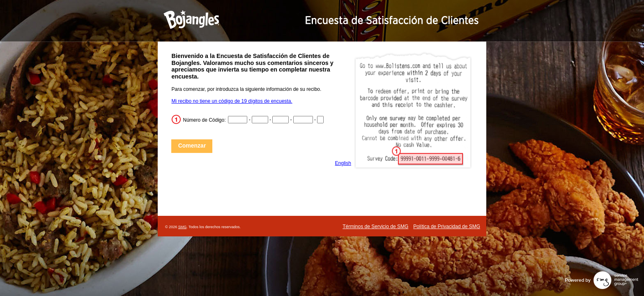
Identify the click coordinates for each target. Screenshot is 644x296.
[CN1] (238, 120)
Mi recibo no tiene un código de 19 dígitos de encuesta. (232, 101)
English (343, 163)
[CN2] (260, 120)
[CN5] (320, 120)
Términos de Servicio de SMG (375, 227)
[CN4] (303, 120)
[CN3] (281, 120)
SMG (183, 227)
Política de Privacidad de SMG (447, 227)
